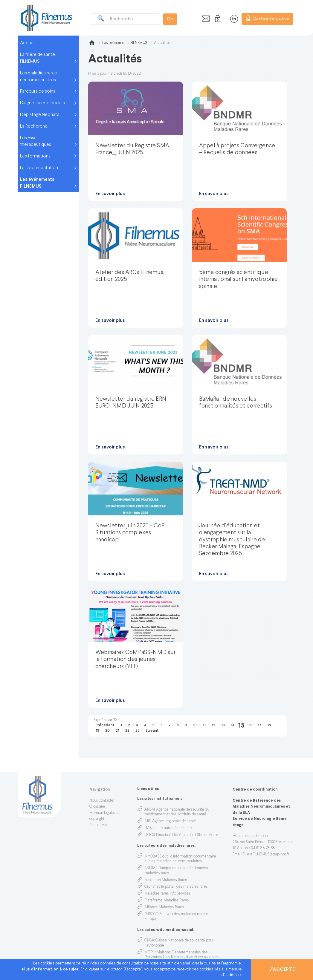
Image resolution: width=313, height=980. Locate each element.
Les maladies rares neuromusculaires (38, 77)
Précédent (105, 725)
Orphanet (152, 887)
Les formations (35, 156)
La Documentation (39, 168)
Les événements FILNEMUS (37, 183)
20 (107, 731)
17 (259, 725)
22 (127, 731)
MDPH (150, 953)
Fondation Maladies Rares (166, 880)
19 (97, 731)
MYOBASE (153, 857)
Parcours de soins (38, 91)
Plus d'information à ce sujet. (51, 969)
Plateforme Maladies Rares (167, 901)
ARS (148, 821)
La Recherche (34, 126)
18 (269, 725)
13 (223, 725)
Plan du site (99, 825)
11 (204, 725)
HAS (148, 828)
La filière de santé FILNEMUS (38, 58)
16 (250, 725)
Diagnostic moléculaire (43, 103)
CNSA (149, 941)
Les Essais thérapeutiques (36, 141)
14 (233, 725)
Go (170, 19)
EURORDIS (153, 914)
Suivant (152, 731)
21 (117, 731)
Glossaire (97, 807)
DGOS (150, 835)
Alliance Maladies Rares (164, 907)
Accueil (28, 43)
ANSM (150, 810)
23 (138, 731)
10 (195, 725)
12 (213, 725)
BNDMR (151, 868)
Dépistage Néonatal (40, 115)
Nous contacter (102, 801)
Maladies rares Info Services (167, 894)
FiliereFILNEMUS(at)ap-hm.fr (266, 855)
